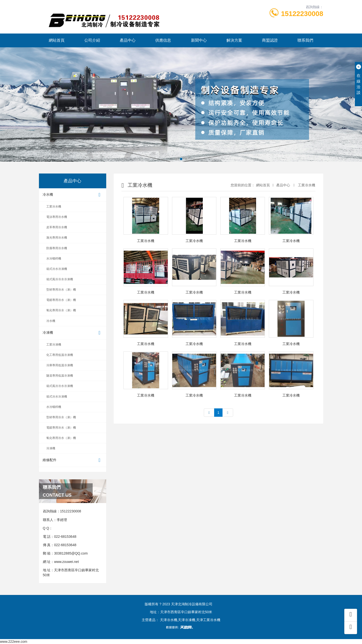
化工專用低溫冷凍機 (60, 355)
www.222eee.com (14, 642)
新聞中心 (199, 40)
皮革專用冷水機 (57, 227)
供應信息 (163, 40)
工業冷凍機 (54, 345)
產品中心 (128, 40)
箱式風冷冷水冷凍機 (60, 279)
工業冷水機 (54, 207)
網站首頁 (57, 40)
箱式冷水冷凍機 (57, 269)
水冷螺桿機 (54, 259)
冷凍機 (73, 333)
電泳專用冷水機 (57, 217)
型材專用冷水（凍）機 (61, 290)
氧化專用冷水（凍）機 (61, 310)
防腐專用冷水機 (57, 248)
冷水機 (73, 195)
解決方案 (234, 40)
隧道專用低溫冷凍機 (60, 376)
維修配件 (73, 460)
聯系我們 (305, 40)
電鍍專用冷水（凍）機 (61, 300)
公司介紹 (92, 40)
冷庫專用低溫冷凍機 (60, 365)
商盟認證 (270, 40)
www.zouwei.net (66, 562)
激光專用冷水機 (57, 238)
